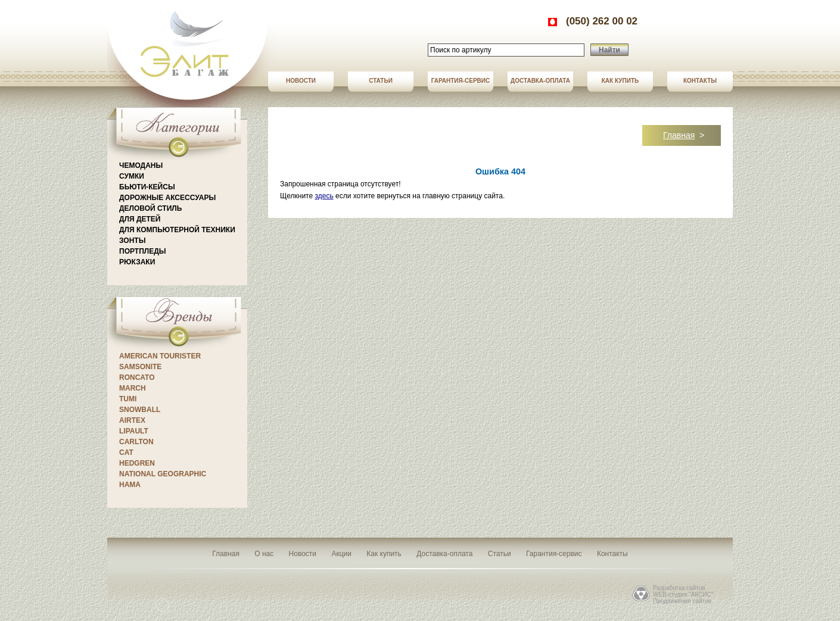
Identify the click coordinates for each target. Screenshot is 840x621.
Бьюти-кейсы (147, 187)
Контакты (700, 81)
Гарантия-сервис (461, 81)
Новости (301, 81)
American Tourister (160, 356)
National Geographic (163, 474)
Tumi (128, 399)
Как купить (620, 81)
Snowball (140, 410)
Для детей (140, 219)
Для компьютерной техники (177, 230)
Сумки (132, 176)
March (133, 388)
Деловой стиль (150, 208)
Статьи (381, 81)
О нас (264, 554)
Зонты (132, 241)
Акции (341, 554)
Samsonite (140, 367)
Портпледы (142, 251)
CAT (126, 453)
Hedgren (137, 463)
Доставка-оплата (540, 81)
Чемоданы (141, 166)
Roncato (137, 377)
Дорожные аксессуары (167, 198)
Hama (130, 485)
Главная (679, 135)
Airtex (132, 420)
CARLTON (136, 442)
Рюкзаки (137, 262)
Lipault (134, 431)
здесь (324, 196)
